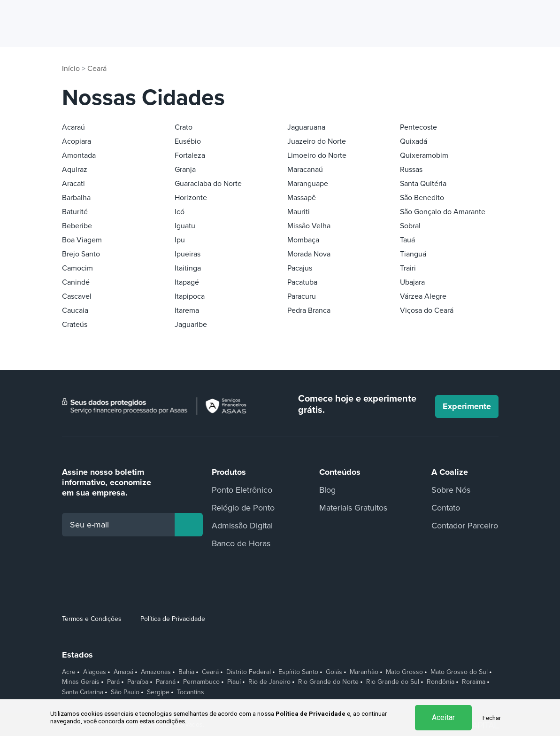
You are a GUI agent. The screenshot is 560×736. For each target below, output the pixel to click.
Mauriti (299, 212)
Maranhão (364, 672)
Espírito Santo (298, 672)
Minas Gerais (81, 682)
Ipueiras (188, 254)
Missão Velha (309, 226)
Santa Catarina (83, 692)
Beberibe (77, 226)
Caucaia (75, 310)
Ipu (180, 240)
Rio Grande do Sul (393, 682)
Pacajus (300, 268)
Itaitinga (188, 268)
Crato (184, 127)
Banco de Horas (241, 543)
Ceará (97, 69)
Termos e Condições (92, 619)
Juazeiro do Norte (317, 141)
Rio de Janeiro (269, 682)
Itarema (187, 310)
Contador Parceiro (465, 526)
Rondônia (441, 682)
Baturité (75, 212)
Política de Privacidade (173, 619)
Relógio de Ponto (243, 508)
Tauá (407, 240)
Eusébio (188, 141)
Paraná (166, 682)
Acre (69, 672)
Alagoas (95, 672)
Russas (411, 170)
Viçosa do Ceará (427, 310)
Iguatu (185, 226)
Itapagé (187, 282)
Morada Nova (309, 254)
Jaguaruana (306, 127)
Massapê (302, 198)
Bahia (186, 672)
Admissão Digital (242, 526)
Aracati (73, 184)
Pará (113, 682)
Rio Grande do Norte (328, 682)
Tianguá (413, 254)
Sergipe (158, 692)
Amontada (79, 155)
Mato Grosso (404, 672)
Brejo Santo (81, 254)
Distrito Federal (249, 672)
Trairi (408, 268)
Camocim (77, 268)
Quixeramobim (424, 155)
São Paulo (125, 692)
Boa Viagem (82, 240)
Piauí (234, 682)
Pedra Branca (309, 310)
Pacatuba (302, 282)
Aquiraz (75, 170)
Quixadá (414, 141)
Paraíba (138, 682)
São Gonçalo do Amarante (443, 212)
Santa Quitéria (423, 184)
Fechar (492, 718)
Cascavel (77, 296)
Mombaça (303, 240)
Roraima (474, 682)
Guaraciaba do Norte (208, 184)
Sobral (410, 226)
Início (71, 69)
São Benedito (422, 198)
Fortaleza (190, 155)
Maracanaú (305, 170)
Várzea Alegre (423, 296)
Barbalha (76, 198)
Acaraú (73, 127)
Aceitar (443, 717)
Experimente (467, 406)
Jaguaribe (191, 325)
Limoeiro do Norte (317, 155)
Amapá (123, 672)
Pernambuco (201, 682)
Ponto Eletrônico (242, 490)
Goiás (334, 672)
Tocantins (191, 692)
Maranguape (308, 184)
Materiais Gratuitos (353, 508)
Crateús (75, 325)
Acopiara (77, 141)
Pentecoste (418, 127)
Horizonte (191, 198)
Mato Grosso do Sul (459, 672)
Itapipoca (190, 296)
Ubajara (412, 282)
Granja (185, 170)
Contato (446, 508)
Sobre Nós (451, 490)
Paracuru (302, 296)
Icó (180, 212)
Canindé (76, 282)
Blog (327, 490)
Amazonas (156, 672)
